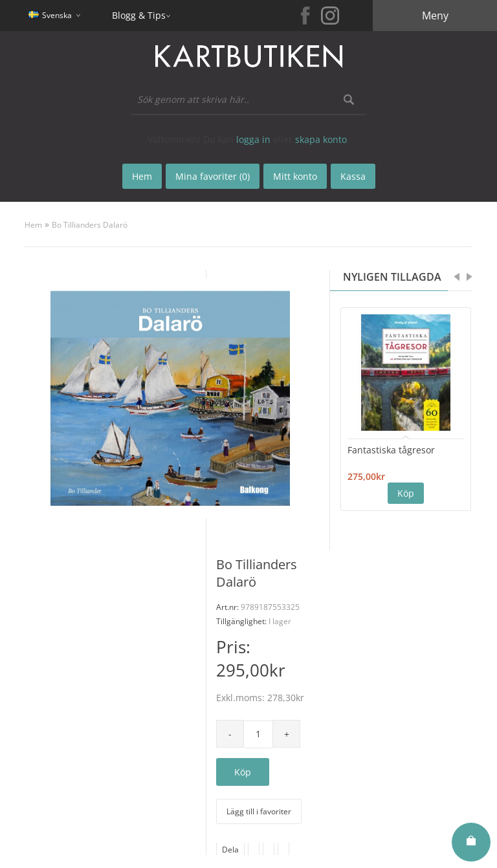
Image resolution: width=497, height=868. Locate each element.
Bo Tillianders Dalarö (90, 225)
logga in (253, 139)
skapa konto (321, 139)
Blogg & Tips (139, 15)
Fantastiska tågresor (391, 450)
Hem (33, 225)
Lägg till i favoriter (259, 811)
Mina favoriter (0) (213, 176)
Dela (230, 850)
